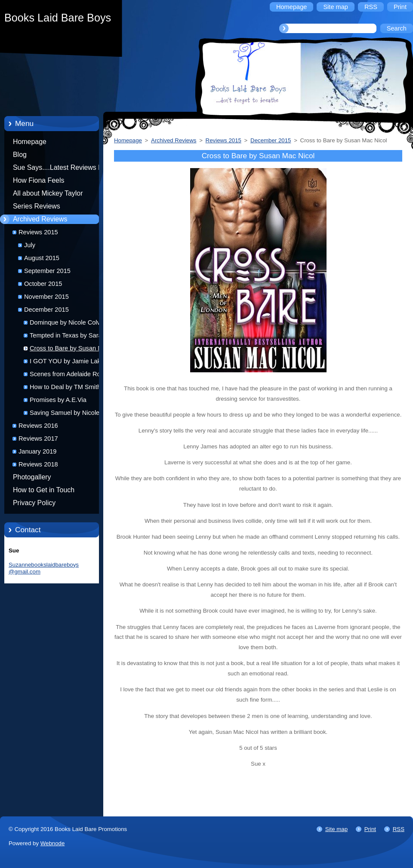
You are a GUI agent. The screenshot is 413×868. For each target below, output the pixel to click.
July (30, 245)
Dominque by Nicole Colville (69, 322)
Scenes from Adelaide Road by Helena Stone (73, 376)
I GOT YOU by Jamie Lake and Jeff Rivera (73, 363)
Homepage (30, 142)
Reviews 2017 (38, 439)
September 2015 (47, 271)
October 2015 (43, 284)
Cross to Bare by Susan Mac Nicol (70, 350)
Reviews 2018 (38, 464)
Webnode (53, 843)
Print (370, 829)
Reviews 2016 (38, 426)
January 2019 (37, 451)
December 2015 (46, 310)
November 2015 (46, 297)
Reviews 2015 (38, 232)
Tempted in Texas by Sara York (73, 335)
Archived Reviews (40, 219)
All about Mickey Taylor (48, 193)
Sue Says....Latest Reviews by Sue (59, 169)
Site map (336, 829)
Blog (20, 155)
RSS (399, 829)
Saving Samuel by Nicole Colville (65, 414)
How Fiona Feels (39, 180)
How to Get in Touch (44, 490)
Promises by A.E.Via (58, 400)
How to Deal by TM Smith (65, 387)
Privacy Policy (34, 503)
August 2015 (42, 258)
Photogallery (32, 477)
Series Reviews (37, 206)
